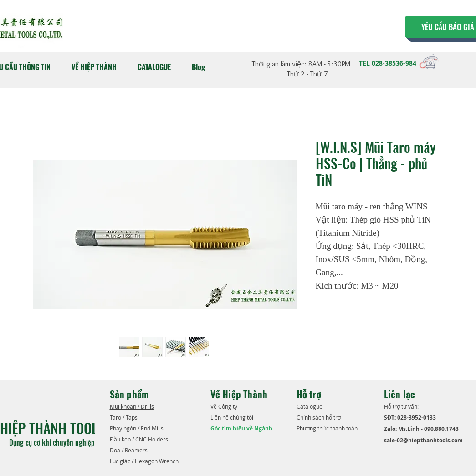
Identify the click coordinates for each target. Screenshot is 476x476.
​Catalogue (310, 406)
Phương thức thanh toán (328, 428)
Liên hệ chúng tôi (233, 417)
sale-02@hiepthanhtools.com (423, 440)
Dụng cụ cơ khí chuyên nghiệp (53, 442)
